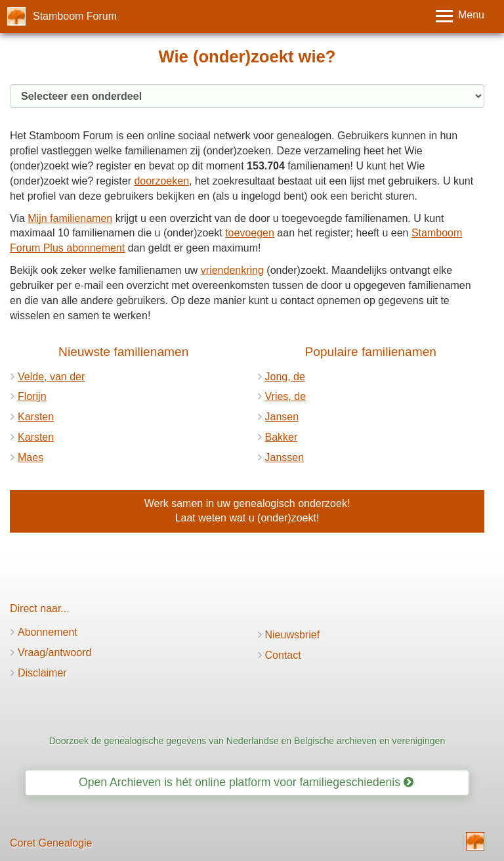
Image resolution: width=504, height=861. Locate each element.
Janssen (285, 457)
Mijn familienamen (70, 218)
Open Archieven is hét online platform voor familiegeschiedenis (246, 782)
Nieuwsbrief (293, 635)
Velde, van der (51, 377)
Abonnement (48, 632)
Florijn (32, 396)
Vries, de (286, 396)
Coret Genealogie (51, 843)
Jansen (282, 417)
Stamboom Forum (75, 16)
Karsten (36, 417)
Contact (283, 655)
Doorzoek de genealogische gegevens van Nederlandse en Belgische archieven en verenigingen (247, 741)
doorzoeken (161, 181)
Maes (31, 457)
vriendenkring (232, 270)
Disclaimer (42, 673)
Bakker (282, 437)
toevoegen (250, 233)
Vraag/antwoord (54, 652)
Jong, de (285, 377)
